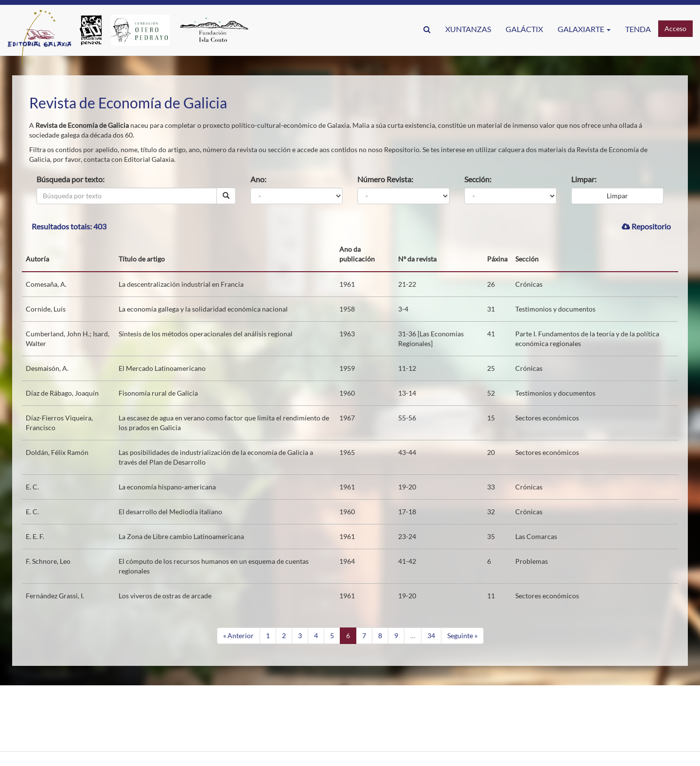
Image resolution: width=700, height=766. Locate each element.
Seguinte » (462, 635)
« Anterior (238, 635)
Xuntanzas (468, 29)
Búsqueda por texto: (70, 179)
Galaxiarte (584, 29)
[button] (427, 29)
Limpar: (584, 179)
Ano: (258, 179)
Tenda (638, 29)
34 (431, 635)
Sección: (478, 179)
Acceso (675, 28)
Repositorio (646, 226)
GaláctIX (524, 29)
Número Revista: (385, 179)
